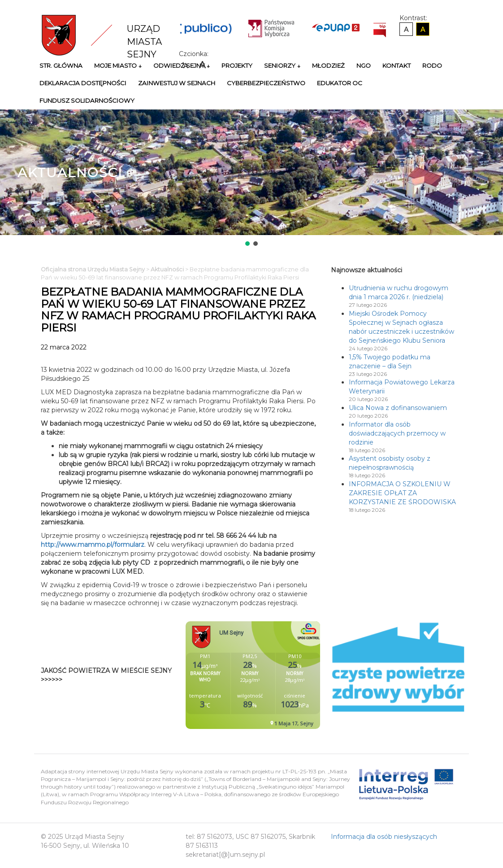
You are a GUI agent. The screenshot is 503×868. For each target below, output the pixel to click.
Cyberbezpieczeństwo (266, 83)
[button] (247, 244)
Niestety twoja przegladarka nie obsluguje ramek (275, 675)
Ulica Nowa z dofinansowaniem (398, 408)
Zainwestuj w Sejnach (177, 83)
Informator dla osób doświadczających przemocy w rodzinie (397, 433)
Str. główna (61, 65)
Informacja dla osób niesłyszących (384, 837)
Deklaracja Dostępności (83, 83)
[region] (251, 179)
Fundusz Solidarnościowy (87, 100)
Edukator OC (340, 83)
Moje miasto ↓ (118, 65)
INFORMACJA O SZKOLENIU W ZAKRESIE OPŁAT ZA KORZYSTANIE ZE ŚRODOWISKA (402, 493)
